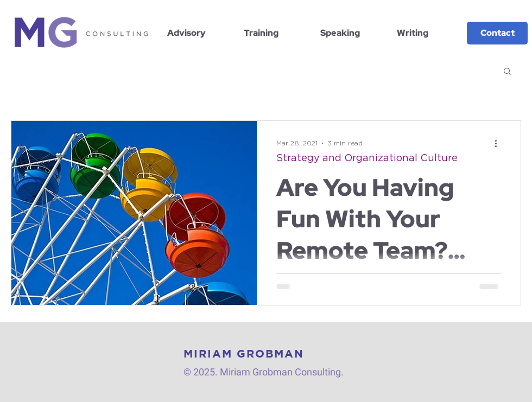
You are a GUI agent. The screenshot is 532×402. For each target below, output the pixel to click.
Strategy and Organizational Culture (367, 158)
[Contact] (497, 33)
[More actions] (499, 143)
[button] (507, 72)
